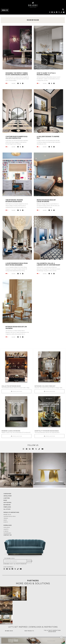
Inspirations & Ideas (10, 517)
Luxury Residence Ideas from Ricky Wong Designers (17, 264)
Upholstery (8, 496)
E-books (6, 531)
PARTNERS (33, 581)
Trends (6, 519)
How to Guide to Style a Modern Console (46, 74)
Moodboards (7, 533)
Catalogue (7, 528)
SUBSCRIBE (29, 561)
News (5, 520)
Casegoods (7, 494)
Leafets (6, 530)
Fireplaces (7, 507)
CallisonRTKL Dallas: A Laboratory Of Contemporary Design (48, 265)
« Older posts (7, 346)
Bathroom (7, 505)
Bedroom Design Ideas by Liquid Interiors (46, 201)
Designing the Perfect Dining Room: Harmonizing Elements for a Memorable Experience (17, 75)
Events (6, 522)
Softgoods (7, 503)
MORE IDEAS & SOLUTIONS (33, 584)
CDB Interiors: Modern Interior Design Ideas (14, 201)
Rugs (5, 501)
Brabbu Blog (7, 515)
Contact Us (8, 535)
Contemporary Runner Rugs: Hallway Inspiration (17, 137)
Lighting (7, 498)
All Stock (7, 509)
